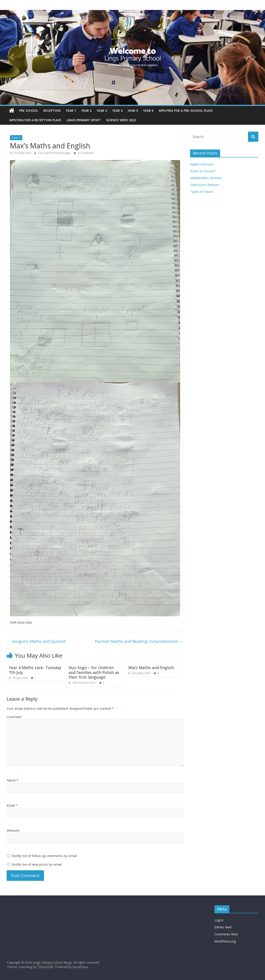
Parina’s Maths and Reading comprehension (139, 641)
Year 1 (71, 111)
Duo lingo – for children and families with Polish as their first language (94, 672)
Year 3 (102, 111)
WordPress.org (225, 941)
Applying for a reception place (35, 120)
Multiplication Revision (206, 178)
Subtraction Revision (205, 185)
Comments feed (226, 934)
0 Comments (84, 153)
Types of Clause (202, 192)
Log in (219, 920)
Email (12, 805)
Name (12, 780)
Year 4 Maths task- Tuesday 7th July (35, 670)
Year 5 (133, 111)
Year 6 (148, 111)
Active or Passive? (203, 171)
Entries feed (223, 927)
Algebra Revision (202, 164)
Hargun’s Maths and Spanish (36, 641)
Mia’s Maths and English (151, 668)
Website (13, 830)
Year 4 (117, 111)
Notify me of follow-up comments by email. (45, 856)
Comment (14, 717)
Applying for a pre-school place (186, 111)
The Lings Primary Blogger (55, 153)
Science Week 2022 (121, 120)
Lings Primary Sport (84, 120)
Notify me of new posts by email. (37, 864)
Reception (52, 111)
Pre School (29, 111)
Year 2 (86, 111)
